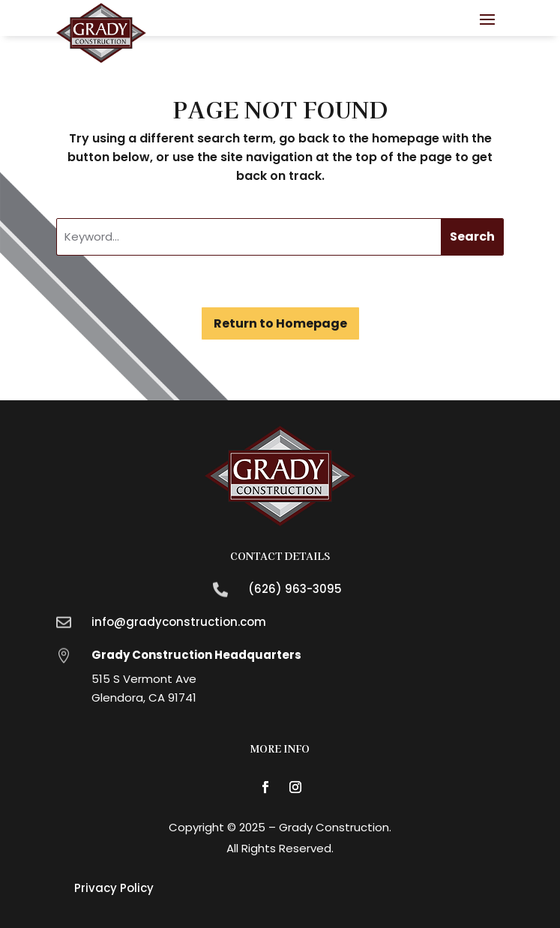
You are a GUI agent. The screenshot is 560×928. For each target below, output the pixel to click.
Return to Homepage (280, 323)
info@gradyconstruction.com (179, 622)
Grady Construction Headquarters (196, 655)
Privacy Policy (114, 888)
